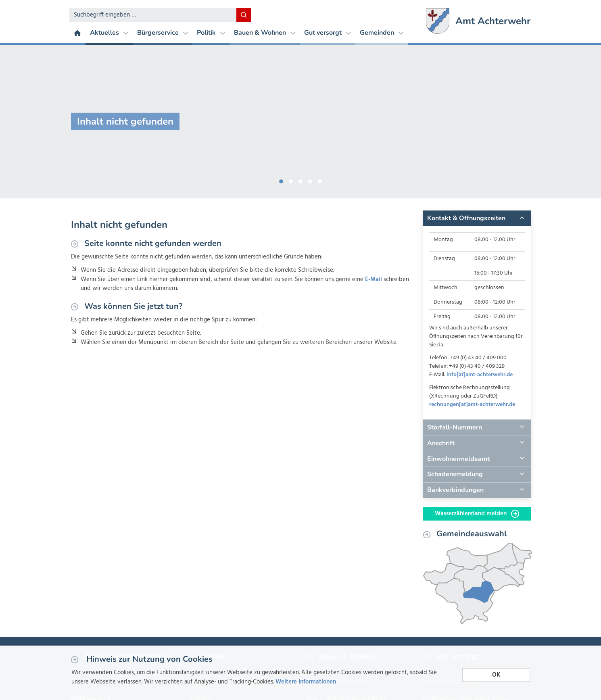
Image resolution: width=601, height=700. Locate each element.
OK (496, 675)
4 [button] (310, 180)
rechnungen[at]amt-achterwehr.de (472, 405)
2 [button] (291, 180)
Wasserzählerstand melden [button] (477, 514)
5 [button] (320, 180)
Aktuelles (109, 33)
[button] (477, 218)
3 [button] (300, 180)
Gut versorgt (328, 33)
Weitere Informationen (306, 682)
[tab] (477, 218)
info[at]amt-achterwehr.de (480, 375)
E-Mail (374, 279)
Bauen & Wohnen (265, 33)
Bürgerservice (163, 33)
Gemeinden (382, 33)
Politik (211, 33)
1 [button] (281, 180)
